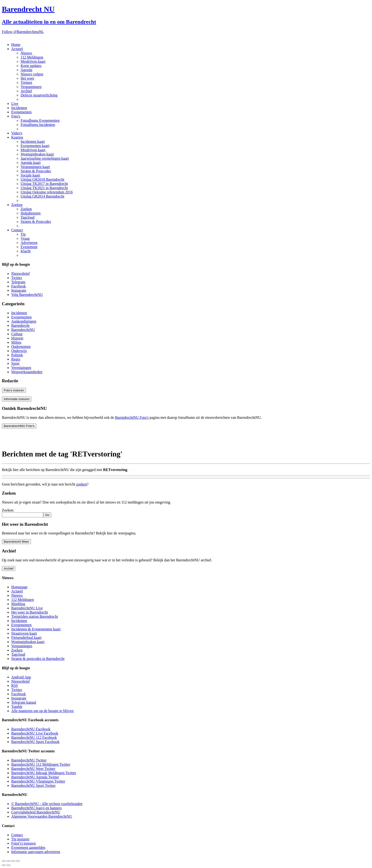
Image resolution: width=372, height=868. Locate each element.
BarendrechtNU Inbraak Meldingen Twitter (44, 773)
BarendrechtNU (23, 330)
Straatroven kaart (24, 633)
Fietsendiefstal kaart (26, 638)
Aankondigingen (24, 321)
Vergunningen (31, 87)
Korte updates (31, 66)
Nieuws (26, 53)
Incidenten (19, 108)
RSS (15, 686)
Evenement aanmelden (28, 848)
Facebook (18, 286)
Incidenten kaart (33, 142)
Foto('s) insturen (24, 843)
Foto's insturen (14, 390)
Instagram (19, 290)
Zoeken (17, 205)
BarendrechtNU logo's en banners (36, 808)
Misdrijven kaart (33, 61)
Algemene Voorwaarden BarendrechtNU (42, 816)
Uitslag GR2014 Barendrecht (42, 196)
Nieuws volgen (32, 74)
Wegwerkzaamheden (27, 372)
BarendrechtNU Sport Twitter (33, 785)
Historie (17, 338)
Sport (15, 363)
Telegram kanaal (24, 702)
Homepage (19, 587)
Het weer (27, 78)
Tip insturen (20, 839)
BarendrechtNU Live (27, 608)
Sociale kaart (30, 175)
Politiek (17, 355)
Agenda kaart (31, 163)
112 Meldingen (32, 57)
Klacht (26, 251)
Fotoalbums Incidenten (38, 125)
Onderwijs (19, 351)
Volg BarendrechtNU (27, 295)
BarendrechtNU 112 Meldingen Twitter (41, 764)
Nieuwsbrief (20, 274)
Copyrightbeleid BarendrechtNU (36, 812)
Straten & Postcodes (36, 171)
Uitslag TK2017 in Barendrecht (44, 184)
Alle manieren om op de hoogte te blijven (42, 711)
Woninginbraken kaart (37, 154)
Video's (17, 133)
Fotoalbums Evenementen (40, 120)
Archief (26, 91)
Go (47, 515)
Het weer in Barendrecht (30, 612)
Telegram (18, 282)
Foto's (16, 116)
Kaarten (17, 137)
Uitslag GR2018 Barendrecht (42, 179)
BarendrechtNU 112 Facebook (34, 737)
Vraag (25, 238)
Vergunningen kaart (35, 167)
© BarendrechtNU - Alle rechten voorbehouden (47, 804)
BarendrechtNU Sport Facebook (35, 742)
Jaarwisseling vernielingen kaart (45, 158)
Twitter (17, 278)
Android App (21, 677)
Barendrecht (20, 325)
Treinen (26, 83)
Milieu (16, 342)
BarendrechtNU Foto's (132, 417)
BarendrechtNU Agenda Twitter (35, 777)
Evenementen (21, 112)
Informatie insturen (17, 399)
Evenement (29, 247)
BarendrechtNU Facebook (31, 729)
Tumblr (17, 707)
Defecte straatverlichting (39, 95)
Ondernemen (21, 347)
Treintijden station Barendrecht (35, 616)
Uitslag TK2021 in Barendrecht (44, 188)
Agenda (26, 70)
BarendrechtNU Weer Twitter (33, 769)
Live (15, 104)
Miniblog (18, 604)
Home (16, 45)
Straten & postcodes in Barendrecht (38, 659)
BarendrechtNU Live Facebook (35, 733)
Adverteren (29, 243)
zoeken (82, 484)
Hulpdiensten (31, 213)
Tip (23, 234)
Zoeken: (8, 510)
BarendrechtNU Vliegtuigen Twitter (38, 781)
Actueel (17, 49)
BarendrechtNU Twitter (29, 760)
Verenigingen (21, 368)
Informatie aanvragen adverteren (36, 852)
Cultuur (17, 334)
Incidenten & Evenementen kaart (36, 629)
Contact (17, 230)
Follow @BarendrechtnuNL (23, 32)
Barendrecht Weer (16, 542)
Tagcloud (27, 217)
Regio (16, 359)
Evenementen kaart (35, 146)
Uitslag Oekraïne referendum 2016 (47, 192)
